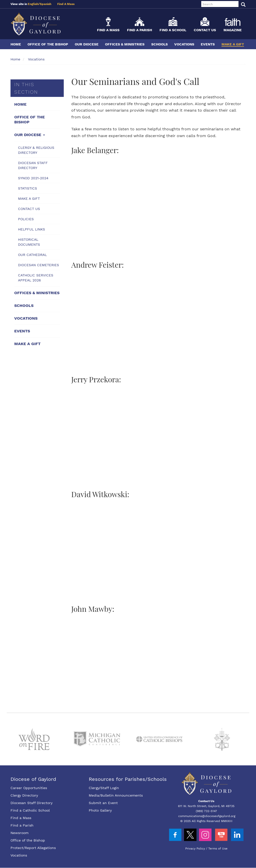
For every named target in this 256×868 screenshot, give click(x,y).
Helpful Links (31, 229)
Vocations (184, 44)
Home (16, 44)
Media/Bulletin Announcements (116, 795)
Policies (26, 219)
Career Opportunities (29, 788)
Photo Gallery (100, 810)
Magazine (233, 30)
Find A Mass (66, 4)
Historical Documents (29, 242)
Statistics (27, 188)
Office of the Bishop (48, 44)
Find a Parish (139, 30)
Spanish (45, 4)
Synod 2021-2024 (33, 178)
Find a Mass (108, 30)
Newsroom (19, 833)
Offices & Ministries (125, 44)
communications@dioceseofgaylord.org (207, 816)
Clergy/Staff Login (104, 788)
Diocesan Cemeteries (38, 265)
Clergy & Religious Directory (36, 150)
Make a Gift (233, 44)
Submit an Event (103, 803)
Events (208, 44)
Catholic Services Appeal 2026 (36, 278)
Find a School (173, 30)
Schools (159, 44)
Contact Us (205, 30)
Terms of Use (218, 849)
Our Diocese (87, 44)
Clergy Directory (24, 795)
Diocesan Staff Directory (33, 165)
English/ (34, 4)
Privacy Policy (195, 849)
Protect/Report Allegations (33, 848)
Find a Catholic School (30, 810)
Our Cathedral (32, 255)
